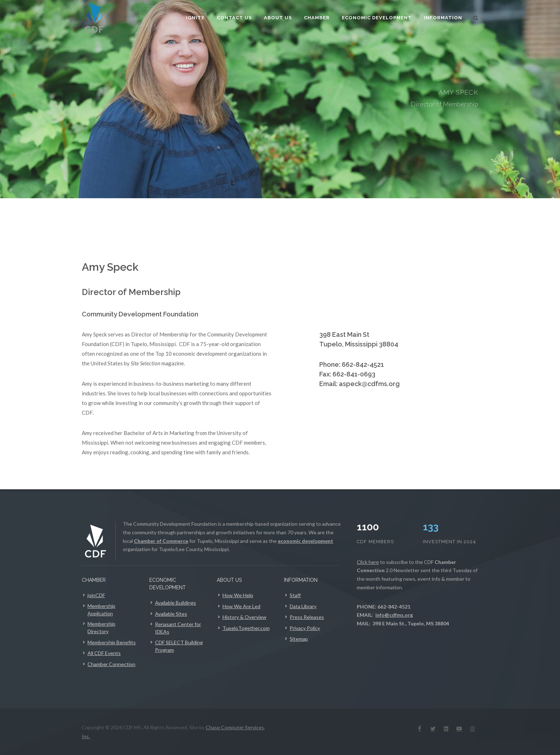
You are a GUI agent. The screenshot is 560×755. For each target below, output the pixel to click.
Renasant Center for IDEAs (178, 628)
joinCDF (96, 595)
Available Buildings (176, 603)
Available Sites (171, 614)
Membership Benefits (112, 642)
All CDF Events (104, 653)
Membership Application (101, 610)
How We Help (238, 595)
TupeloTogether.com (246, 628)
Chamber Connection (111, 664)
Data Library (303, 606)
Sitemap (299, 639)
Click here (368, 562)
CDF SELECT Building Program (179, 646)
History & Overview (244, 617)
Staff (295, 595)
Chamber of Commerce (161, 541)
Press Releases (307, 617)
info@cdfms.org (394, 615)
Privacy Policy (305, 628)
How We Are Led (241, 606)
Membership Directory (101, 627)
